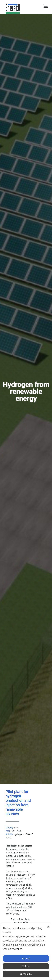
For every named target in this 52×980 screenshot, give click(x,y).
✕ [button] (48, 927)
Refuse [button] (26, 966)
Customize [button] (26, 974)
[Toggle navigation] (46, 6)
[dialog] (26, 952)
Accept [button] (26, 958)
